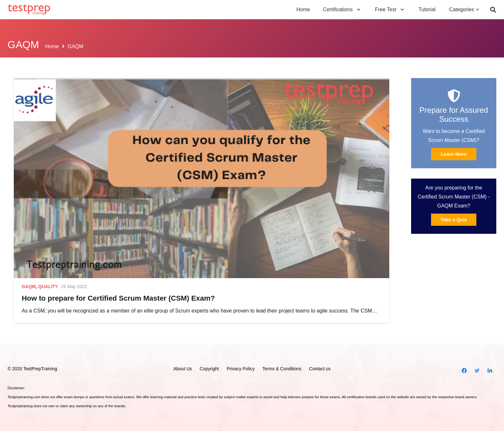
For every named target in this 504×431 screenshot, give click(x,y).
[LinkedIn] (490, 371)
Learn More (454, 154)
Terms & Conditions (282, 369)
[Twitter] (477, 371)
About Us (183, 369)
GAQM (29, 286)
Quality (48, 286)
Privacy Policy (241, 369)
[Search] (493, 10)
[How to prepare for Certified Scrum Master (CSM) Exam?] (201, 178)
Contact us (320, 369)
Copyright (209, 369)
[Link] (29, 10)
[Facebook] (464, 371)
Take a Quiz (454, 220)
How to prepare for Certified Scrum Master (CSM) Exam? (118, 298)
